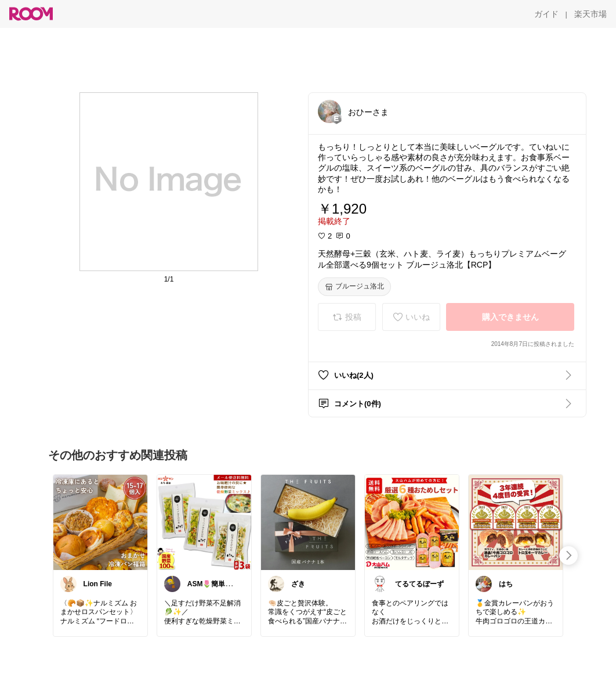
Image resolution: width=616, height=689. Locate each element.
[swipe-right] (568, 555)
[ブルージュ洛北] (354, 287)
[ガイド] (546, 14)
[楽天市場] (590, 14)
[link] (100, 522)
